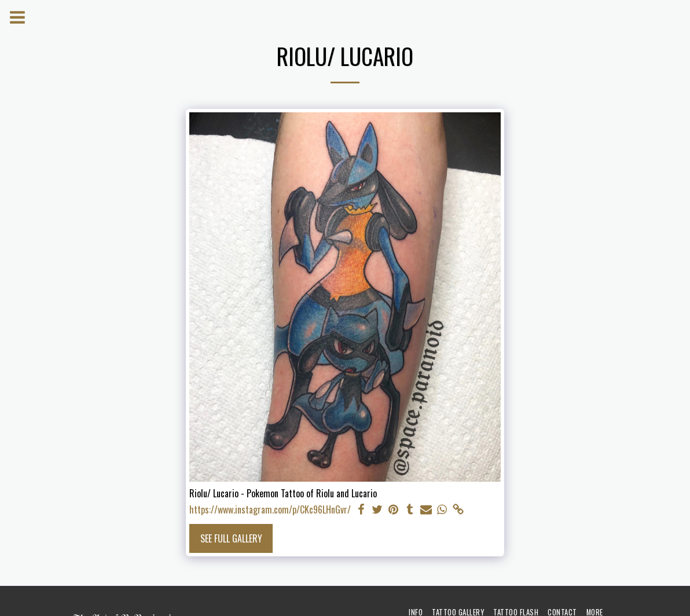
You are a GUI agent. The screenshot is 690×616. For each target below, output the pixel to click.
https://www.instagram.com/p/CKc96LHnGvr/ (270, 509)
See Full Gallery (231, 538)
